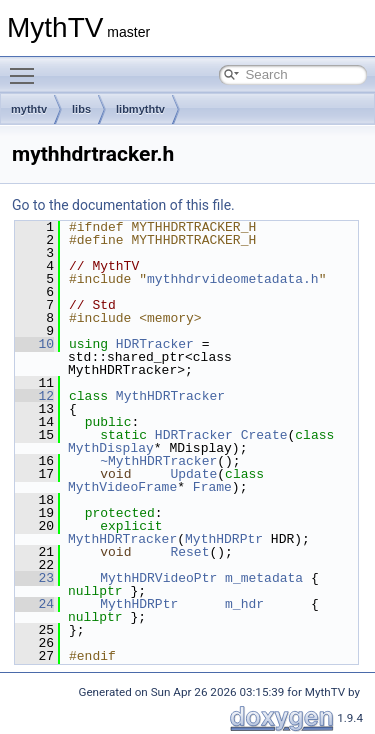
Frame (212, 487)
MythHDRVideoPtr (158, 578)
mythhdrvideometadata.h (233, 279)
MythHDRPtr (224, 539)
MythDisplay (111, 448)
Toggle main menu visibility (27, 67)
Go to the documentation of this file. (123, 205)
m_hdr (244, 604)
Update (193, 474)
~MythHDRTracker (158, 461)
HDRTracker (155, 344)
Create (264, 435)
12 (34, 396)
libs (81, 109)
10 (34, 344)
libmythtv (140, 109)
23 (34, 578)
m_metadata (264, 578)
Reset (189, 552)
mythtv (29, 109)
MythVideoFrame (122, 487)
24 (34, 604)
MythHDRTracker (170, 396)
